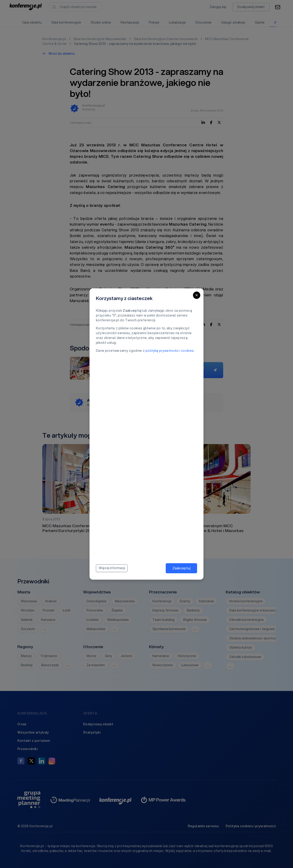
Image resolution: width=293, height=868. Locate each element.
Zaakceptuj (181, 568)
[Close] (197, 295)
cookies (187, 351)
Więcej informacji (112, 568)
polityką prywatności (162, 351)
